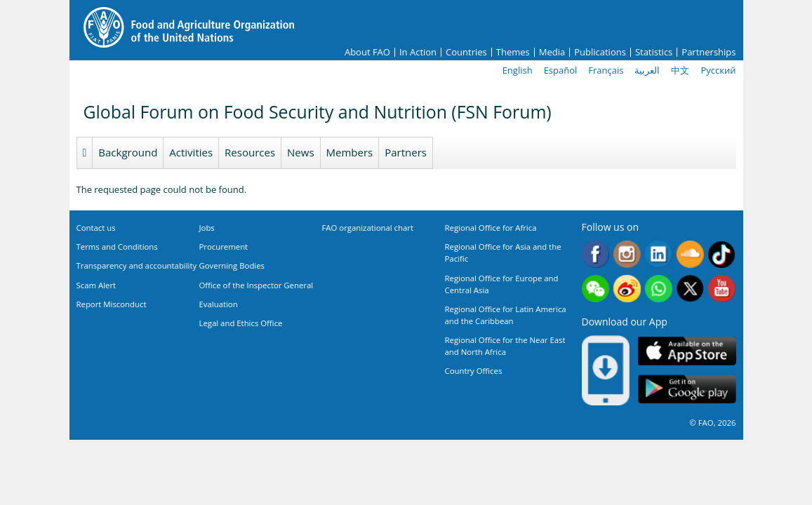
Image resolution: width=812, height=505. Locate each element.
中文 (680, 70)
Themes (513, 52)
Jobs (207, 228)
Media (552, 52)
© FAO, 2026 (712, 423)
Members (350, 152)
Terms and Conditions (117, 247)
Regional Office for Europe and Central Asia (502, 284)
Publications (600, 52)
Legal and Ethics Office (241, 323)
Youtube (722, 289)
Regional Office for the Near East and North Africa (505, 346)
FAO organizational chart (368, 228)
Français (606, 70)
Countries (466, 52)
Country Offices (474, 371)
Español (561, 70)
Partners (406, 152)
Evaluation (219, 304)
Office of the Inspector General (257, 285)
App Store (687, 351)
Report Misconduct (112, 304)
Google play (687, 390)
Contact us (96, 228)
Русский (718, 70)
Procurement (224, 247)
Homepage (85, 153)
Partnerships (708, 52)
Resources (250, 152)
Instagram (627, 254)
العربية (647, 70)
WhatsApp (659, 289)
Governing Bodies (232, 265)
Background (128, 152)
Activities (191, 152)
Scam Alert (96, 285)
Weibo (627, 289)
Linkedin (659, 254)
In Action (418, 52)
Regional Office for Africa (491, 228)
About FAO (367, 52)
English (518, 70)
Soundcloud (690, 254)
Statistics (654, 52)
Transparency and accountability (137, 265)
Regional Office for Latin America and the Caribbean (506, 315)
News (301, 152)
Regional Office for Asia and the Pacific (503, 252)
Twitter (690, 289)
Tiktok (722, 254)
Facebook (595, 254)
